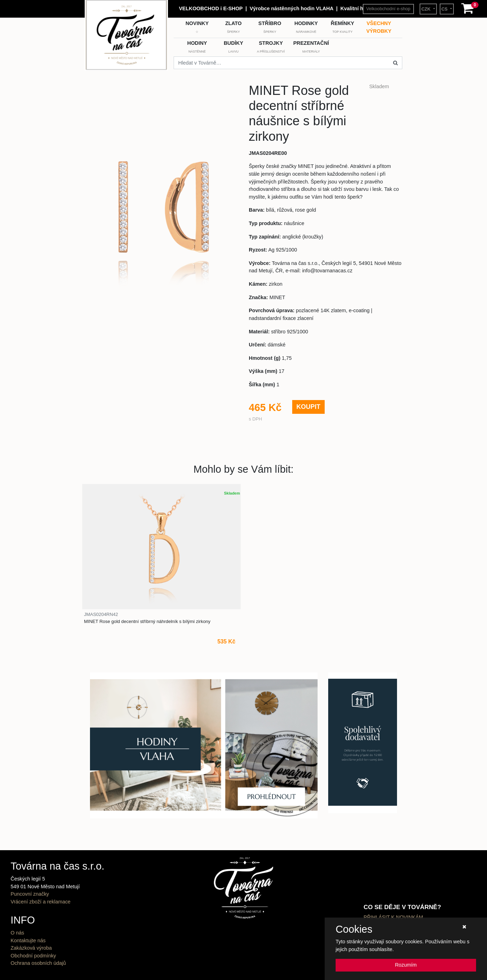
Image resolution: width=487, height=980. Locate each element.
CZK (427, 9)
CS (445, 9)
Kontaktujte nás (28, 940)
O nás (17, 933)
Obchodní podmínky (33, 956)
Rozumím (406, 965)
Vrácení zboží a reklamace (41, 902)
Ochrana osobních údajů (38, 963)
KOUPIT (308, 407)
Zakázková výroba (31, 948)
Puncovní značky (30, 894)
